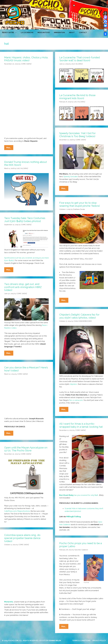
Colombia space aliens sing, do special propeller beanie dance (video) (22, 538)
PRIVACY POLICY (99, 641)
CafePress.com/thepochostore (17, 511)
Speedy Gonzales (71, 176)
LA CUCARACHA (27, 33)
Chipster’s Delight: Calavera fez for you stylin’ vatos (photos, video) (79, 316)
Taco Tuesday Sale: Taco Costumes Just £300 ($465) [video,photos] (25, 220)
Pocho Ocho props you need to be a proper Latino (81, 545)
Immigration (59, 33)
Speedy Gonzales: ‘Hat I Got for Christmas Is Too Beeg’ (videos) (77, 135)
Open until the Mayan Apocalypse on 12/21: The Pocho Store (26, 449)
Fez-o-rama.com (76, 400)
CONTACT (83, 33)
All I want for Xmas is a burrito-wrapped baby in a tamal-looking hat (81, 425)
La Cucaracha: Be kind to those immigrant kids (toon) (77, 97)
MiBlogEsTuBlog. (74, 517)
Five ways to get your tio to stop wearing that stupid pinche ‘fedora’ (80, 204)
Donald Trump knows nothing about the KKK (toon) (25, 163)
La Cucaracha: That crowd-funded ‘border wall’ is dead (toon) (80, 59)
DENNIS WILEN (55, 641)
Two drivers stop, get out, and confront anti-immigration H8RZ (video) (23, 287)
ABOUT (72, 33)
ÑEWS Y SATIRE (10, 33)
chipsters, (74, 384)
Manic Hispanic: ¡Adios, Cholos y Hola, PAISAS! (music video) (26, 59)
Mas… (10, 148)
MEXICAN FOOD (44, 33)
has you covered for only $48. (79, 495)
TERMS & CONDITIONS (81, 641)
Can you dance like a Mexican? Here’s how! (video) (26, 369)
